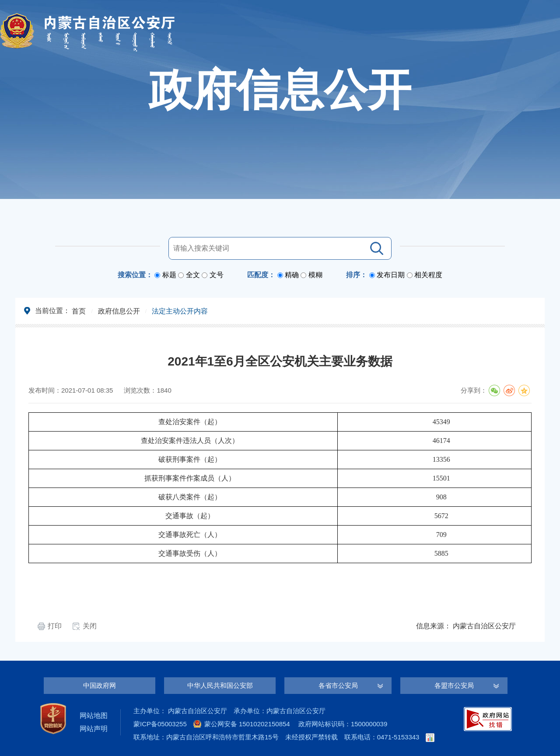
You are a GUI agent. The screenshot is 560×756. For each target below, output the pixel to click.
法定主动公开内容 (180, 311)
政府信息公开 (119, 311)
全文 (193, 275)
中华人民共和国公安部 (220, 685)
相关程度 (428, 275)
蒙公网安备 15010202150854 (247, 724)
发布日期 (391, 275)
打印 (55, 626)
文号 (217, 275)
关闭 (90, 626)
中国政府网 (100, 685)
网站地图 (94, 716)
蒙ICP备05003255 (160, 724)
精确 (292, 275)
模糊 (315, 275)
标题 (169, 275)
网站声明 (94, 729)
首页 (79, 311)
